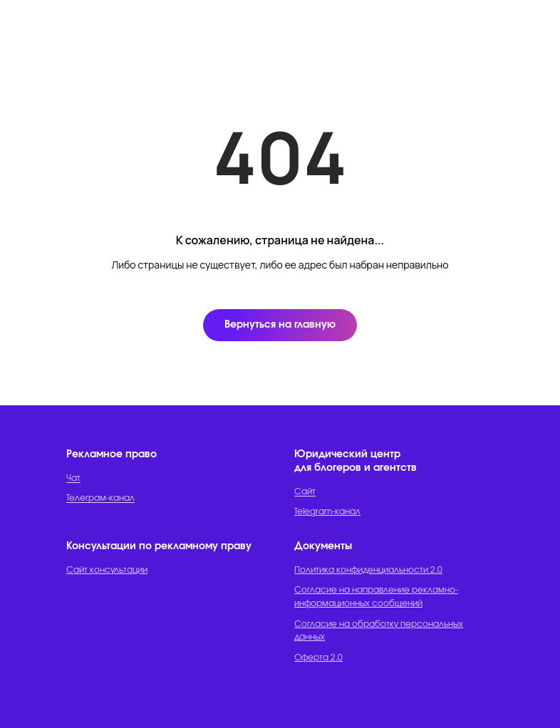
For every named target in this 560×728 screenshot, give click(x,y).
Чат (73, 478)
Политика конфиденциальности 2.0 (368, 570)
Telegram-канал (327, 511)
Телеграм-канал (100, 498)
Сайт (305, 492)
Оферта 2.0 (318, 657)
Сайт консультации (107, 570)
